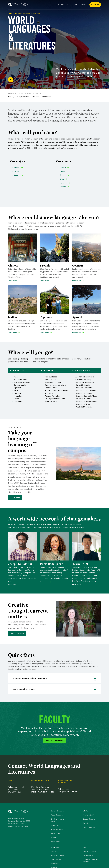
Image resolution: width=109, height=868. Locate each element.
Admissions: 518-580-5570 (19, 827)
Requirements (23, 97)
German (63, 175)
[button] (95, 5)
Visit (76, 5)
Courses (35, 97)
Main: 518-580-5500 (16, 824)
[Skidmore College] (18, 5)
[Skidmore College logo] (29, 812)
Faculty (11, 97)
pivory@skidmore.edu (67, 791)
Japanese (64, 183)
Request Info (64, 5)
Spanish (63, 187)
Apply (84, 5)
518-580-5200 (15, 792)
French (63, 171)
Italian (62, 179)
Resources (46, 97)
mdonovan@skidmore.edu (43, 792)
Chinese (63, 167)
